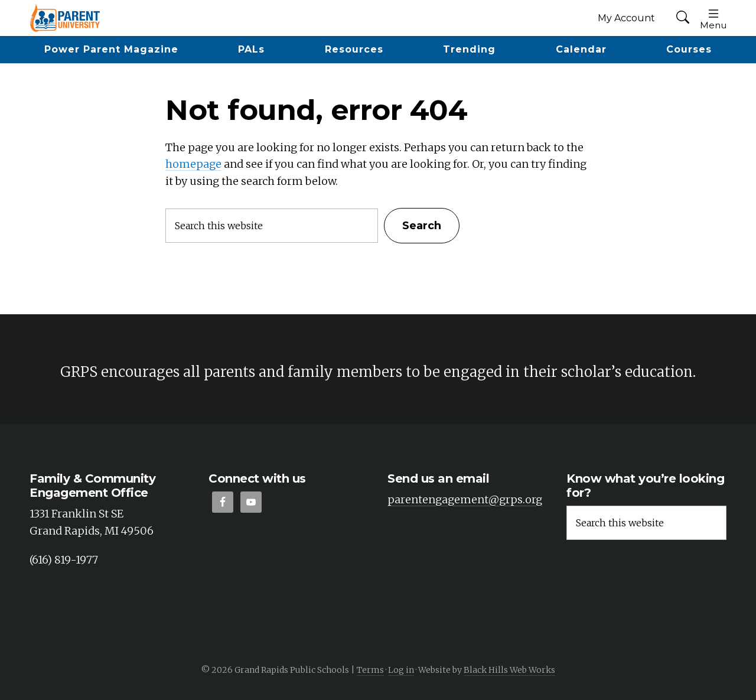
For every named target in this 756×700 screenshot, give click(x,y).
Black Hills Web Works (509, 670)
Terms (370, 670)
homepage (193, 164)
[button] (683, 18)
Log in (401, 670)
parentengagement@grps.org (465, 499)
